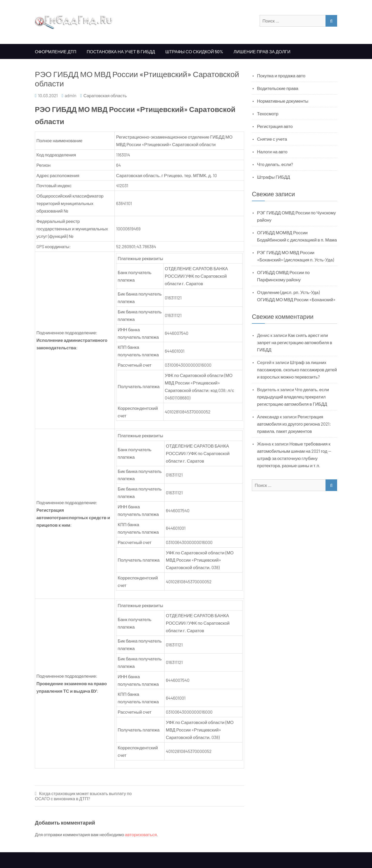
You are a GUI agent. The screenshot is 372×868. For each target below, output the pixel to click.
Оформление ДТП (56, 51)
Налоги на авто (272, 152)
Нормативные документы (283, 101)
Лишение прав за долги (262, 51)
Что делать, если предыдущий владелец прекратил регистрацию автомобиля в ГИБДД (293, 397)
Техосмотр (268, 114)
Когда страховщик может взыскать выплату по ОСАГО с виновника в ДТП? (83, 796)
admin (71, 95)
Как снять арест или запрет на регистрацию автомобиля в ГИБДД (295, 342)
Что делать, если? (275, 164)
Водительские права (278, 88)
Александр (268, 417)
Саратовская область (105, 95)
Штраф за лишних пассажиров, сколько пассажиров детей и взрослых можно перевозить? (297, 369)
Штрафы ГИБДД (274, 177)
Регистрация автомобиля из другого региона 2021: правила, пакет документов (294, 424)
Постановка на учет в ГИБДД (121, 51)
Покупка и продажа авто (281, 76)
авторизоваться (141, 834)
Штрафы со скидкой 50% (194, 51)
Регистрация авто (275, 126)
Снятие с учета (272, 139)
